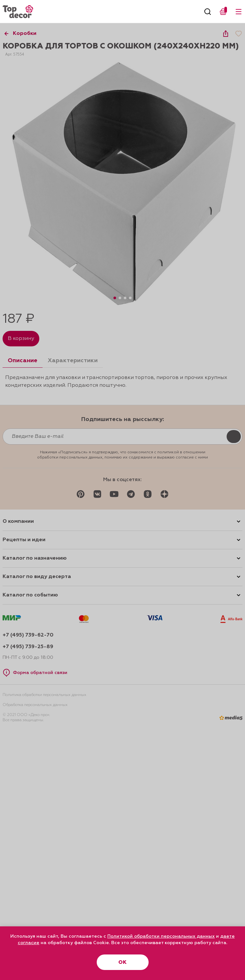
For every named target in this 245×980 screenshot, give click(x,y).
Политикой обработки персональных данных (161, 936)
